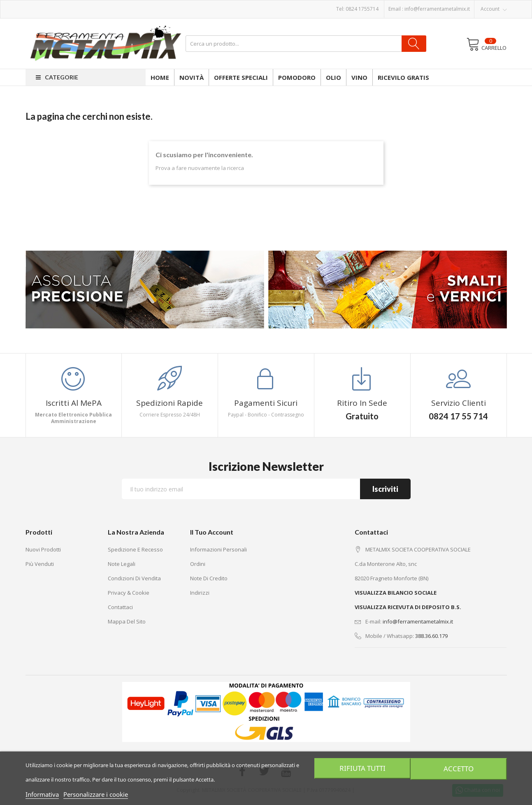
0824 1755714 (362, 9)
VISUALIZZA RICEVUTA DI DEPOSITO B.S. (408, 607)
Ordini (198, 564)
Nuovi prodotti (43, 549)
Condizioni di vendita (134, 578)
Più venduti (40, 564)
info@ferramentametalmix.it (437, 9)
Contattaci (120, 607)
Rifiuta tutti (361, 768)
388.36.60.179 (431, 636)
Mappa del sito (127, 621)
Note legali (122, 564)
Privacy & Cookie (129, 593)
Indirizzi (200, 593)
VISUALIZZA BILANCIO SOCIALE (396, 593)
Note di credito (209, 578)
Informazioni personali (218, 549)
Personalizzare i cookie (96, 794)
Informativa (42, 794)
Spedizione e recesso (135, 549)
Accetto (460, 768)
